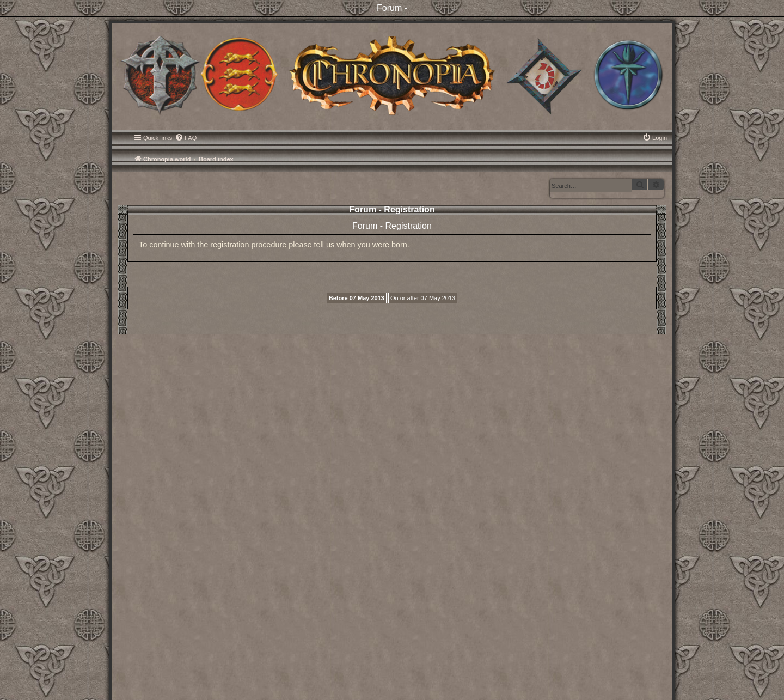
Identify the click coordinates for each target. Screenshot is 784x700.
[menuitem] (186, 138)
